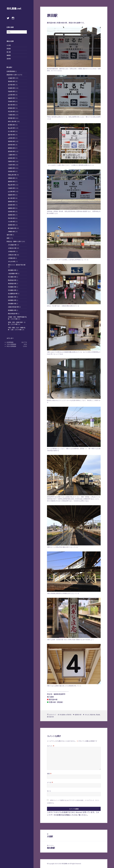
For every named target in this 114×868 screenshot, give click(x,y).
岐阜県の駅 (11, 145)
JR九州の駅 (11, 261)
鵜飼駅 (9, 55)
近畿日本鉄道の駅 (13, 307)
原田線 (98, 715)
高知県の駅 (11, 205)
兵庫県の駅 (11, 168)
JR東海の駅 (11, 251)
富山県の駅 (11, 128)
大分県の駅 (11, 221)
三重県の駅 (11, 155)
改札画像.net (14, 8)
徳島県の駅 (11, 195)
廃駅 (8, 238)
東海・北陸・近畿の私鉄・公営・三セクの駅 (17, 323)
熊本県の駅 (11, 218)
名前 (49, 773)
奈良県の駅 (11, 171)
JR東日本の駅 (12, 248)
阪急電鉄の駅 (12, 297)
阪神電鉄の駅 (12, 300)
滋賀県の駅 (11, 158)
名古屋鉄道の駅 (13, 293)
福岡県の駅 (11, 208)
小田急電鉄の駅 (13, 273)
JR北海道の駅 (12, 245)
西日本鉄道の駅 (13, 314)
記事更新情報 (11, 71)
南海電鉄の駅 (12, 310)
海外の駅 (9, 235)
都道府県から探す (12, 75)
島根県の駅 (11, 181)
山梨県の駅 (11, 138)
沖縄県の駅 (11, 231)
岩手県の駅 (11, 85)
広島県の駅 (11, 188)
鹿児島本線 (50, 717)
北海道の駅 (11, 78)
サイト (49, 791)
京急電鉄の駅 (12, 290)
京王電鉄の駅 (12, 277)
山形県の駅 (11, 95)
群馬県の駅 (11, 108)
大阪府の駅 (11, 165)
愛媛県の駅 (11, 201)
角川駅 (9, 52)
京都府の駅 (11, 161)
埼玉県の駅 (11, 111)
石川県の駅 (11, 131)
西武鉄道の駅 (12, 280)
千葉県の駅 (11, 115)
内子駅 (9, 45)
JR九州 (87, 715)
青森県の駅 (11, 81)
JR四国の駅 (11, 258)
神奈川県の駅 (12, 121)
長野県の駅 (11, 141)
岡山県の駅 (11, 185)
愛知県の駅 (11, 151)
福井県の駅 (11, 135)
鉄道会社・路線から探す (14, 241)
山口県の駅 (11, 191)
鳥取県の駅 (11, 178)
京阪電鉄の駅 (12, 303)
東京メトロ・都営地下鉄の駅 (17, 265)
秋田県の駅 (11, 91)
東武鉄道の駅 (12, 283)
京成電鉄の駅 (12, 287)
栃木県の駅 (11, 105)
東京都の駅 (11, 118)
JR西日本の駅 (12, 255)
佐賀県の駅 (11, 211)
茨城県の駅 (11, 101)
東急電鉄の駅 (12, 270)
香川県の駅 (11, 198)
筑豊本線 (92, 715)
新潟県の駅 (11, 125)
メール (50, 782)
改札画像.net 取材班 (65, 715)
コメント (51, 746)
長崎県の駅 (11, 215)
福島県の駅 (11, 98)
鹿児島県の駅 (12, 228)
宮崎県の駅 (11, 225)
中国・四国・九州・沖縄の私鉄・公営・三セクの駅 (17, 329)
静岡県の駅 (11, 148)
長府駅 (9, 59)
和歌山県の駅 (12, 175)
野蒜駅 (9, 49)
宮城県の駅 (11, 88)
